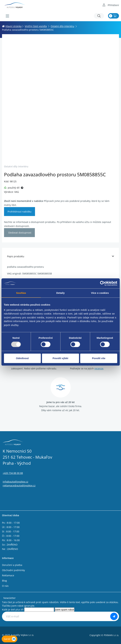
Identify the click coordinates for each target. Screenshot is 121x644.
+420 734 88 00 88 (13, 473)
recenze (99, 368)
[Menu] (7, 16)
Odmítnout (22, 358)
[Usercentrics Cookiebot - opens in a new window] (102, 283)
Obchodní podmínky (13, 570)
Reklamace (8, 575)
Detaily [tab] (61, 293)
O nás (5, 586)
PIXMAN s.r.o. (111, 635)
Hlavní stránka (12, 26)
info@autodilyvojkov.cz (15, 482)
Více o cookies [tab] (100, 293)
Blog (4, 581)
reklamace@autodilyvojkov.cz (19, 485)
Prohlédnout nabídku (20, 212)
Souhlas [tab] (21, 293)
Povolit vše (99, 358)
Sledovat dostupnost (19, 233)
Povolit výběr (60, 358)
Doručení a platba (12, 565)
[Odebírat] (114, 616)
